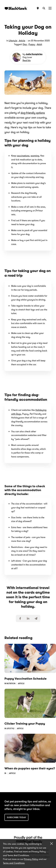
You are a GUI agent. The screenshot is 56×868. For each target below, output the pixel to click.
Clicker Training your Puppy (25, 724)
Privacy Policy (31, 859)
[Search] (44, 8)
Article (22, 41)
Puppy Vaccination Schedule (26, 679)
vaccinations (23, 156)
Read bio (27, 60)
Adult (39, 44)
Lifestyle (13, 41)
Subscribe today (17, 817)
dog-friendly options (33, 113)
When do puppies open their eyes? (30, 768)
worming (35, 156)
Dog (25, 44)
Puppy (32, 44)
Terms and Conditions (14, 863)
